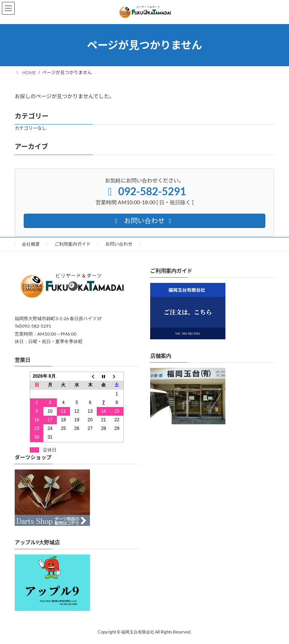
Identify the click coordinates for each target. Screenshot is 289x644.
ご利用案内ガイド (73, 244)
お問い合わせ (119, 244)
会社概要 (31, 244)
